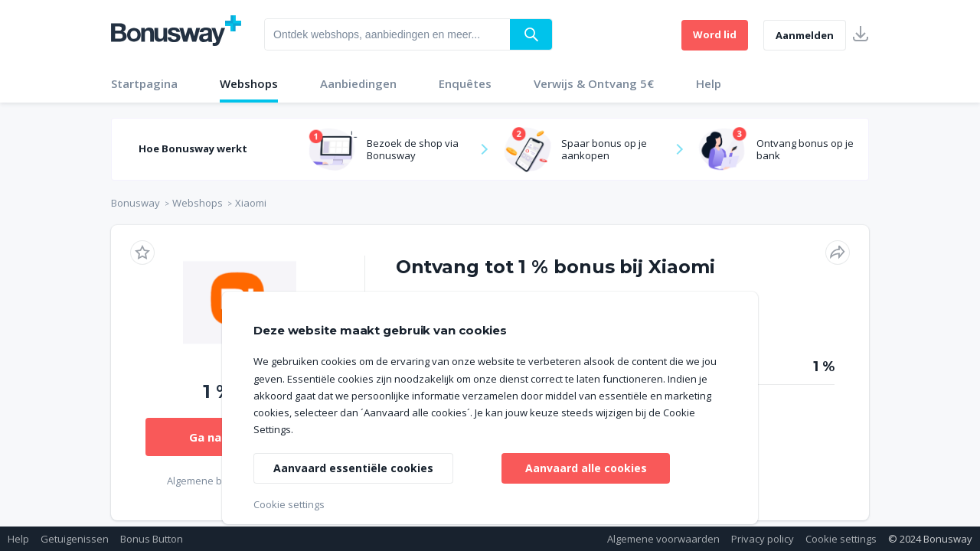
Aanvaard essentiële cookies (353, 468)
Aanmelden (805, 35)
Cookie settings (841, 539)
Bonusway (136, 203)
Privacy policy (763, 539)
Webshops (249, 83)
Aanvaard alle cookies (586, 468)
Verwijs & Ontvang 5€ (594, 83)
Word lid (715, 34)
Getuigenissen (75, 539)
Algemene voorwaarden (663, 539)
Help (709, 83)
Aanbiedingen (358, 83)
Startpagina (144, 83)
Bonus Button (152, 539)
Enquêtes (465, 83)
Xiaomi (251, 203)
